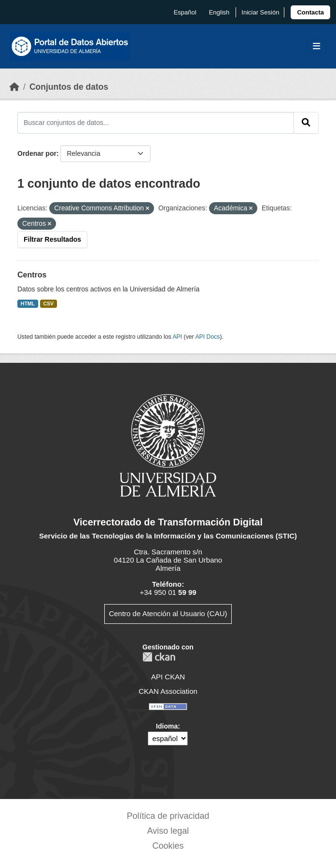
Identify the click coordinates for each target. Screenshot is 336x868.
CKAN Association (168, 691)
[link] (310, 12)
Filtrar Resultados (52, 239)
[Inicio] (14, 87)
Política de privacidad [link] (168, 816)
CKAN (159, 657)
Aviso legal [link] (168, 831)
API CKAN (168, 677)
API (177, 337)
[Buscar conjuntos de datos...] (156, 123)
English (219, 12)
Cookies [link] (168, 846)
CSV (49, 303)
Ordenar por (37, 153)
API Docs (207, 337)
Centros (32, 275)
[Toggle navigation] (316, 47)
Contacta (310, 12)
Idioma (167, 726)
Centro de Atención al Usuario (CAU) (168, 613)
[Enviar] (306, 123)
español (185, 12)
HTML (28, 303)
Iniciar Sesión (260, 12)
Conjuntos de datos (69, 87)
